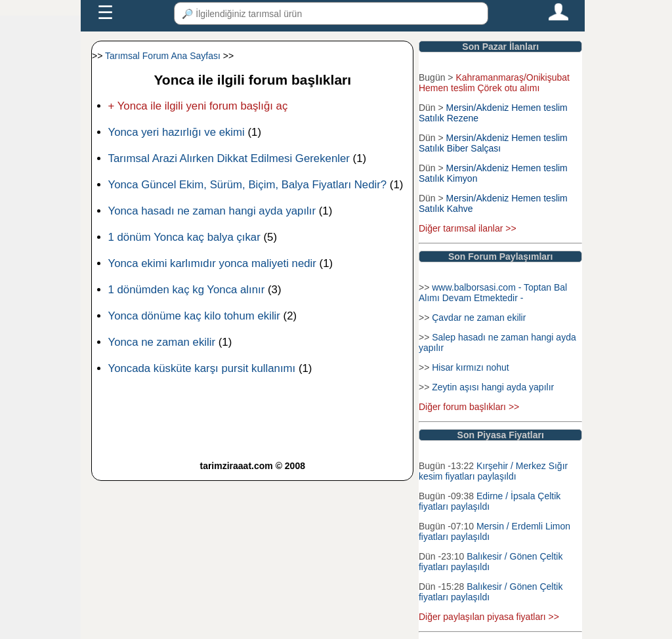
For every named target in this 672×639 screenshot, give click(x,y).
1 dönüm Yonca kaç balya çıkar (184, 237)
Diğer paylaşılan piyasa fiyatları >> (489, 617)
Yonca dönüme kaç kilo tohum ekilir (194, 316)
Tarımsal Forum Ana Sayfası (163, 56)
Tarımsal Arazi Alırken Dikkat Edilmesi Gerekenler (229, 158)
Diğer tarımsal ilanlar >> (468, 228)
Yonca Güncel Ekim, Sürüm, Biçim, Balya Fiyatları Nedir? (248, 185)
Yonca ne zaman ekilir (162, 342)
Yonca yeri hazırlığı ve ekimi (177, 132)
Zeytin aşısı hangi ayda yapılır (493, 387)
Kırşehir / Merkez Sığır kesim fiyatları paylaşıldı (493, 471)
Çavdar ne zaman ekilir (479, 318)
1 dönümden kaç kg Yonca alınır (187, 290)
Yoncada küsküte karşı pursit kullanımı (202, 368)
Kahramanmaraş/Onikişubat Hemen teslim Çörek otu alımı (494, 83)
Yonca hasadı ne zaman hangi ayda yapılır (212, 211)
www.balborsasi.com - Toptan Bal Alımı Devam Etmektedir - (493, 293)
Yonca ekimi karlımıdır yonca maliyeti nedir (212, 263)
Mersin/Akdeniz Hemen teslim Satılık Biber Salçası (493, 143)
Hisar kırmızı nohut (470, 367)
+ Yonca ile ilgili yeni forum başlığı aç (198, 106)
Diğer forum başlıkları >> (469, 407)
